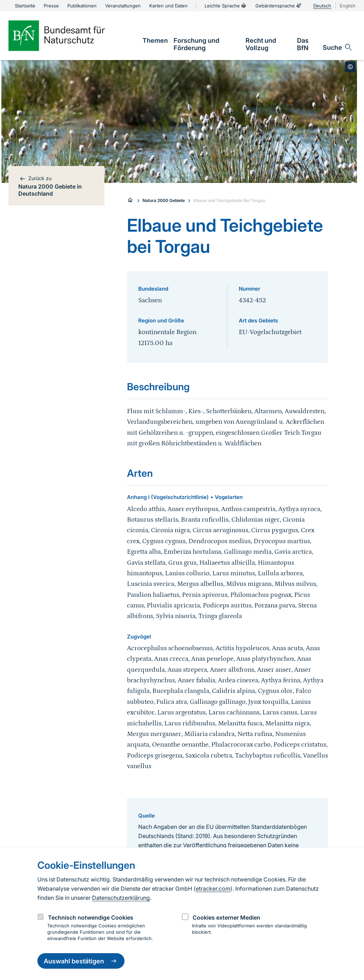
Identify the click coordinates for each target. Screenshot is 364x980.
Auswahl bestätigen (81, 961)
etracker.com (213, 889)
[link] (155, 40)
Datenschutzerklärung (121, 898)
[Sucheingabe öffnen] (338, 47)
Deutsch (322, 6)
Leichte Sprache (226, 6)
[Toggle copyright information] (350, 67)
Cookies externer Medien (226, 917)
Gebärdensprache (279, 6)
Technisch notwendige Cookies (91, 917)
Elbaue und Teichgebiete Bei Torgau (229, 200)
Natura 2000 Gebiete (164, 200)
